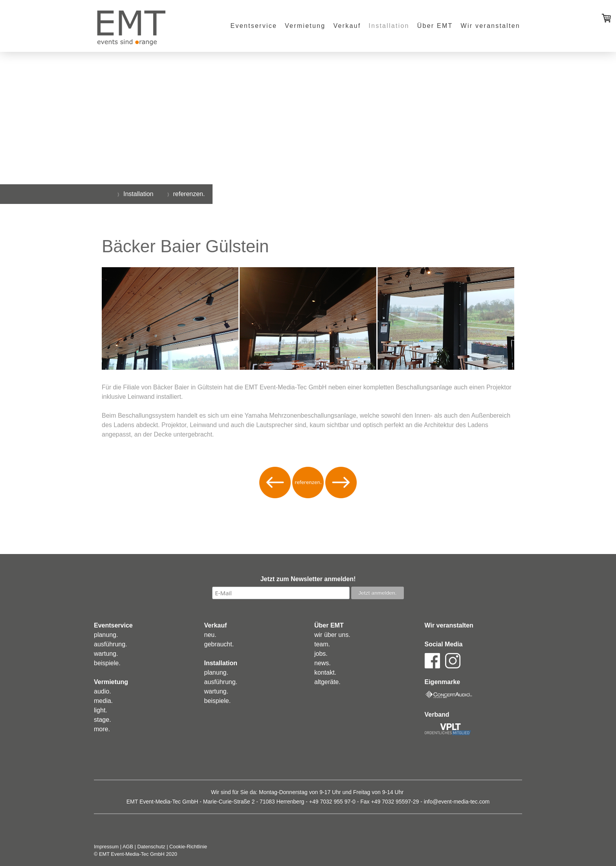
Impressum (106, 847)
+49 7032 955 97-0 (332, 802)
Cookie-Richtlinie (188, 847)
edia (105, 701)
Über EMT (435, 26)
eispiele (108, 663)
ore (104, 729)
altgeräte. (327, 682)
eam (322, 644)
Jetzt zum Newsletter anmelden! (308, 579)
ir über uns (334, 635)
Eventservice (254, 26)
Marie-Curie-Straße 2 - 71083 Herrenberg (254, 802)
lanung (107, 635)
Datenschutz (151, 847)
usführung (111, 644)
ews (323, 663)
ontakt (326, 672)
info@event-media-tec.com (457, 802)
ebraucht (220, 644)
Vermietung (305, 26)
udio (103, 691)
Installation (389, 26)
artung (107, 654)
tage (103, 720)
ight (101, 710)
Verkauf (347, 26)
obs (321, 654)
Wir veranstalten (490, 26)
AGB (128, 847)
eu (211, 635)
